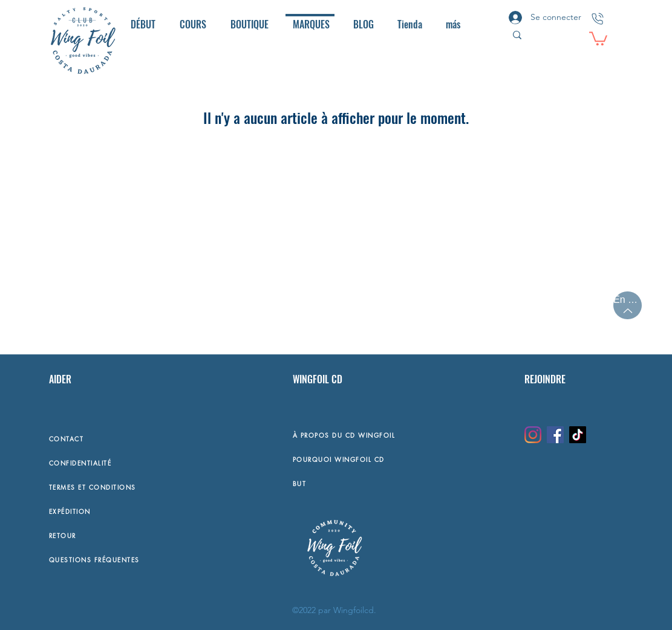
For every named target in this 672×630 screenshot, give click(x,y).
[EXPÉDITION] (128, 511)
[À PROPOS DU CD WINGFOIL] (402, 435)
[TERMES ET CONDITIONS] (128, 487)
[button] (598, 38)
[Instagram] (533, 435)
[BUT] (402, 483)
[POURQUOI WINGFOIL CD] (402, 459)
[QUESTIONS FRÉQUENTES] (128, 559)
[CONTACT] (128, 438)
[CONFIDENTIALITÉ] (128, 463)
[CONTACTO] (598, 18)
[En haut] (628, 305)
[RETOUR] (128, 535)
